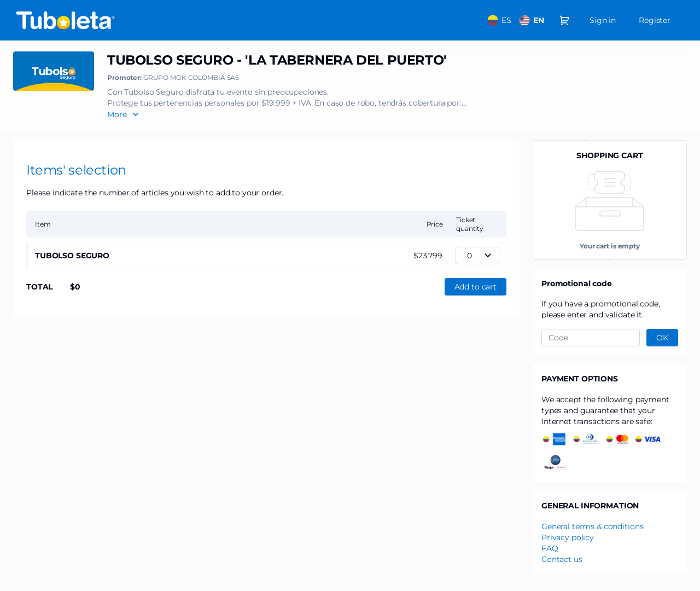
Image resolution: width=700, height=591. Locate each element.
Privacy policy (568, 537)
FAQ (550, 548)
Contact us (562, 559)
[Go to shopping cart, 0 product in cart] (564, 20)
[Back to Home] (122, 20)
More (117, 114)
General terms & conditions (592, 526)
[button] (476, 287)
